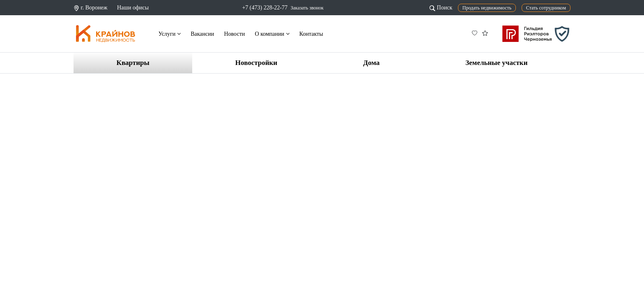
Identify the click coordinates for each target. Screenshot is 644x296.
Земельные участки (496, 63)
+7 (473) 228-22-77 (265, 8)
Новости (234, 34)
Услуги (170, 34)
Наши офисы (133, 8)
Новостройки (256, 63)
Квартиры (133, 63)
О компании (272, 34)
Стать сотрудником (546, 8)
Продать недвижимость (487, 8)
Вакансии (202, 34)
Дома (371, 63)
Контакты (311, 34)
